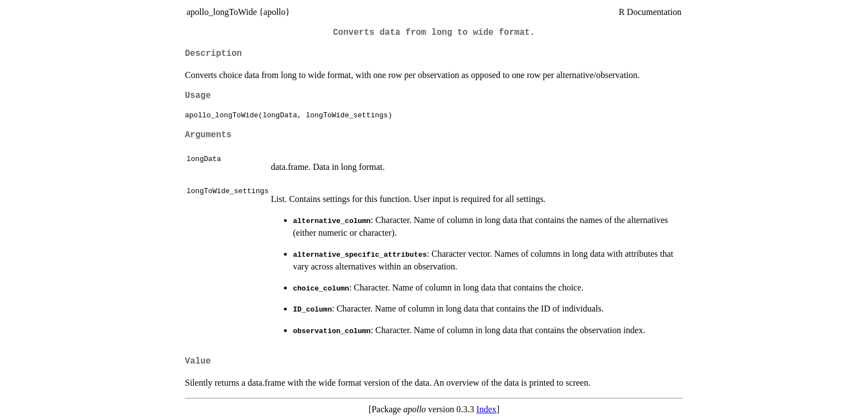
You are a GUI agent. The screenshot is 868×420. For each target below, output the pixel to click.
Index (486, 409)
